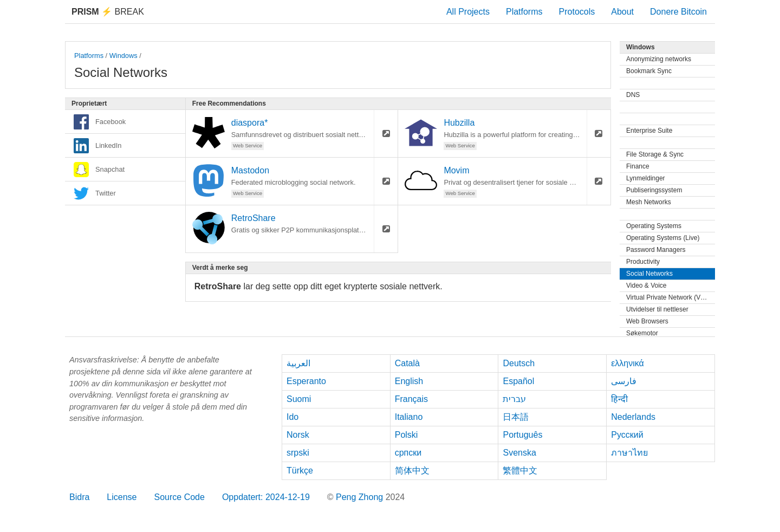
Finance (638, 166)
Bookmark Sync (649, 71)
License (122, 497)
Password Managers (656, 250)
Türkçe (300, 471)
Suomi (299, 399)
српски (408, 453)
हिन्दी (619, 399)
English (409, 381)
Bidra (79, 497)
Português (522, 435)
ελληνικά (628, 363)
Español (518, 381)
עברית (514, 399)
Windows (123, 56)
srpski (298, 453)
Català (407, 363)
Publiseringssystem (654, 190)
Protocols (577, 12)
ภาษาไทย (629, 453)
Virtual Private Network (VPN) (669, 297)
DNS (633, 95)
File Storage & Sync (655, 154)
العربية (298, 363)
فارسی (624, 381)
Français (411, 399)
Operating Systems (654, 226)
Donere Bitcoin (678, 12)
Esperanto (306, 381)
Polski (407, 435)
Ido (292, 417)
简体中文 (412, 471)
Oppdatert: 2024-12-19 (266, 497)
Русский (627, 435)
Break (108, 12)
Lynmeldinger (646, 178)
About (622, 12)
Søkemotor (642, 333)
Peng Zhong (361, 497)
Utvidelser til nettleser (657, 309)
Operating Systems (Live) (663, 238)
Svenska (519, 453)
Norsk (298, 435)
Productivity (643, 262)
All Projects (468, 12)
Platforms (524, 12)
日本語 (516, 417)
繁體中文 (520, 471)
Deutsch (519, 363)
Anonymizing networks (659, 59)
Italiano (409, 417)
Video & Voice (646, 286)
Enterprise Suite (649, 131)
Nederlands (633, 417)
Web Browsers (647, 321)
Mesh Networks (649, 202)
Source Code (180, 497)
